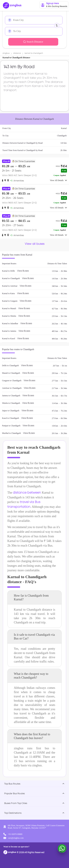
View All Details (58, 180)
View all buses (35, 244)
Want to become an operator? (16, 847)
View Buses (23, 271)
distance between (27, 493)
